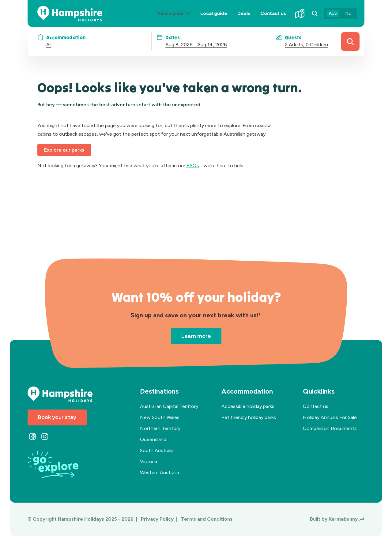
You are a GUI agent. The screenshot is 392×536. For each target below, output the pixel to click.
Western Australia (159, 472)
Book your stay (57, 417)
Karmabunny (347, 519)
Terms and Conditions (207, 519)
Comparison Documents (330, 428)
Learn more (196, 336)
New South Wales (160, 417)
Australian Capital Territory (169, 406)
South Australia (157, 450)
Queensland (153, 439)
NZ (348, 13)
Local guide (214, 13)
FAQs (193, 166)
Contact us (273, 13)
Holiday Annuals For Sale (330, 417)
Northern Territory (160, 428)
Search (350, 42)
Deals (244, 13)
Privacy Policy (158, 519)
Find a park (177, 18)
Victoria (149, 461)
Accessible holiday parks (248, 406)
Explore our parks (64, 150)
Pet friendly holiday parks (249, 417)
